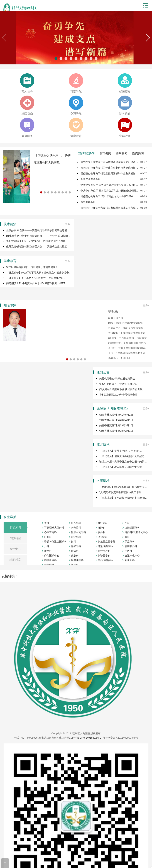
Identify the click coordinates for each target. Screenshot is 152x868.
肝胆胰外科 (131, 546)
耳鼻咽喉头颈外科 (54, 528)
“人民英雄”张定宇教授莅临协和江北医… (121, 492)
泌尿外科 (76, 546)
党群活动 (125, 136)
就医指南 (27, 114)
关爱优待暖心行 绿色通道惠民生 (117, 379)
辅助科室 (15, 560)
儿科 (47, 546)
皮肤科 (75, 556)
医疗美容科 (104, 551)
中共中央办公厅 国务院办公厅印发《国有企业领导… (110, 191)
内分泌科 (76, 528)
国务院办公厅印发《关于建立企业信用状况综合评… (109, 168)
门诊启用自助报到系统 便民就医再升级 (121, 389)
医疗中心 (15, 549)
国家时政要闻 (86, 153)
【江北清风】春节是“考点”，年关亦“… (121, 451)
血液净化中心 (132, 556)
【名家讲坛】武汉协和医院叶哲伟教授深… (123, 487)
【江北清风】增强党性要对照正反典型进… (123, 456)
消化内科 (103, 537)
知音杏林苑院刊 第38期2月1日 (116, 431)
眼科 (127, 537)
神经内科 (103, 523)
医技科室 (15, 538)
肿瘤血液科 (50, 560)
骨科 (47, 523)
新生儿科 (130, 560)
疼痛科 (75, 551)
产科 (127, 523)
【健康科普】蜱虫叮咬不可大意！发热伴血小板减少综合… (39, 273)
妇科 (73, 542)
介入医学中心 (52, 556)
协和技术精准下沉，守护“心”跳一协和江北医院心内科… (37, 241)
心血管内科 (50, 532)
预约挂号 (27, 92)
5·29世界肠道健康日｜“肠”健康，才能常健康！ (32, 267)
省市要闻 (105, 153)
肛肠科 (48, 537)
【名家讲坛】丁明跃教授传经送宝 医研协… (123, 498)
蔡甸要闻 (122, 153)
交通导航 (76, 114)
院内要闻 (138, 153)
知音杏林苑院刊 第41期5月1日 (116, 415)
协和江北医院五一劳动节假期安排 (118, 384)
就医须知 (125, 92)
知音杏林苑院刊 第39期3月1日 (116, 425)
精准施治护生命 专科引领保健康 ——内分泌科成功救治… (38, 236)
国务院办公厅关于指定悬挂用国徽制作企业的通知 (108, 173)
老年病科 (49, 565)
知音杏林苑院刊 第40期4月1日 (116, 420)
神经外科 (76, 537)
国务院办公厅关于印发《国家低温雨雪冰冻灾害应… (109, 208)
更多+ (68, 224)
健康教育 (76, 136)
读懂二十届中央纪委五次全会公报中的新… (123, 462)
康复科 (48, 551)
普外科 (75, 565)
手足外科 (130, 542)
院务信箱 (125, 114)
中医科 (128, 551)
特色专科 (16, 528)
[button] (148, 38)
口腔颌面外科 (132, 528)
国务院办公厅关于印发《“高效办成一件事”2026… (108, 196)
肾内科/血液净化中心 (136, 532)
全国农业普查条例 (90, 179)
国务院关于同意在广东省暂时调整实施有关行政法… (109, 162)
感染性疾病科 (105, 546)
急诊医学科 (104, 556)
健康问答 (27, 136)
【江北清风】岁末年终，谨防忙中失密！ (122, 467)
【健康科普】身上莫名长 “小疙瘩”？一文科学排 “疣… (36, 278)
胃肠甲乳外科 (79, 532)
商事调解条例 (88, 202)
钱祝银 (113, 311)
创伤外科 (76, 523)
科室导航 (76, 92)
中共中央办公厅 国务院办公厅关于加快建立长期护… (110, 185)
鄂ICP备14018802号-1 (89, 738)
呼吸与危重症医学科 (55, 542)
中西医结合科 (105, 560)
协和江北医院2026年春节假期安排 (118, 395)
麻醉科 (102, 528)
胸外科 (102, 532)
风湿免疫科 (77, 560)
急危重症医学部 (107, 542)
